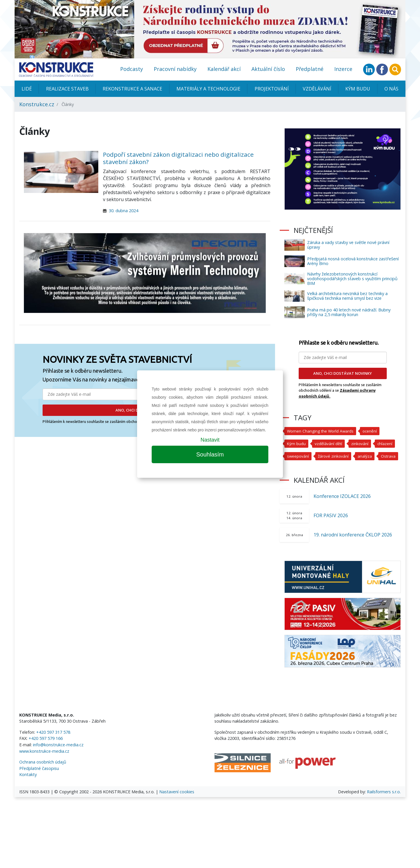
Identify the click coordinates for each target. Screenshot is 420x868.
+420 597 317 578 (53, 745)
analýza (366, 456)
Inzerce (343, 69)
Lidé (27, 89)
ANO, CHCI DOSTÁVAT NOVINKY (343, 373)
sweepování (298, 456)
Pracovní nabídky (175, 69)
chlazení (387, 443)
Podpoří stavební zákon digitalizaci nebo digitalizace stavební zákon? (178, 158)
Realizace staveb (67, 89)
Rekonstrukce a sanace (132, 89)
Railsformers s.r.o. (384, 804)
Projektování (272, 89)
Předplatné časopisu (39, 781)
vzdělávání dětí (330, 443)
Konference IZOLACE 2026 (342, 509)
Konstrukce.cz (37, 104)
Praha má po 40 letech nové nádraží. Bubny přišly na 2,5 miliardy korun (349, 312)
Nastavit (210, 440)
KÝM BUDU (358, 89)
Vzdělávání (317, 89)
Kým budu (297, 443)
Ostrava (295, 469)
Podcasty (132, 69)
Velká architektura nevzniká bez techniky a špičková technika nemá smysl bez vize (347, 296)
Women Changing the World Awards (322, 431)
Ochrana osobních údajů (43, 774)
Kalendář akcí (224, 69)
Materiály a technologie (208, 89)
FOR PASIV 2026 (331, 528)
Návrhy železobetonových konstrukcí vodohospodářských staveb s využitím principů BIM (352, 279)
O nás (391, 89)
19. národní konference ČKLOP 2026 (353, 547)
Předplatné (310, 69)
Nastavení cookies (177, 804)
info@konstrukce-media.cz (58, 757)
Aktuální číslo (268, 69)
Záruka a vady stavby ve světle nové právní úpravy (348, 245)
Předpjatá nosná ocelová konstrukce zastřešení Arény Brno (353, 261)
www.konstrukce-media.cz (44, 764)
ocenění (373, 431)
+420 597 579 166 (46, 751)
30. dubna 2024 (124, 211)
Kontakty (28, 787)
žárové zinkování (335, 456)
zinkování (362, 443)
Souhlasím (210, 454)
